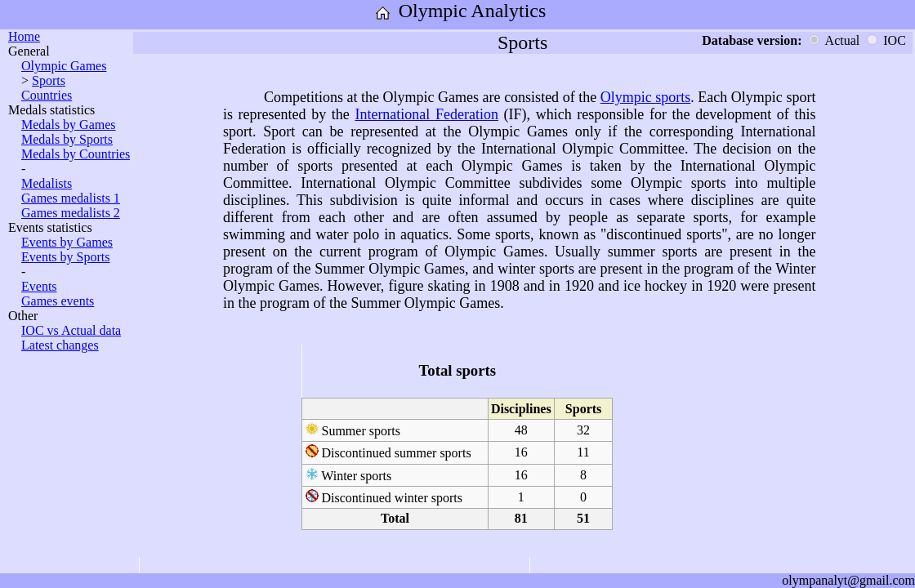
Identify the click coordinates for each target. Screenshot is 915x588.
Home (24, 36)
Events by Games (67, 242)
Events (39, 286)
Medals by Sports (67, 139)
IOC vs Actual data (71, 330)
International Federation (426, 114)
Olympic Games (64, 66)
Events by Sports (65, 257)
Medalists (47, 183)
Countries (47, 95)
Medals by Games (69, 125)
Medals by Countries (76, 154)
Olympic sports (646, 97)
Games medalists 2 (71, 213)
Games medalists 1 (71, 198)
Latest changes (60, 345)
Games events (58, 301)
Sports (49, 80)
